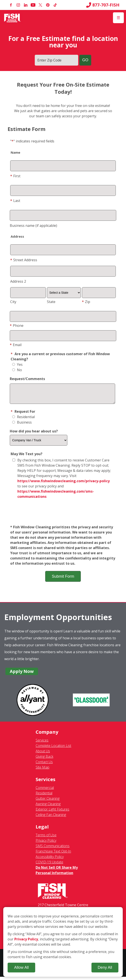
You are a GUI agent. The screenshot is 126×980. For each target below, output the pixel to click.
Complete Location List (53, 749)
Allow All (21, 967)
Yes (17, 364)
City (13, 302)
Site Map (42, 770)
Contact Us (44, 765)
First (15, 176)
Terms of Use (46, 838)
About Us (43, 754)
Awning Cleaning (48, 807)
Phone (17, 326)
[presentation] (63, 515)
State (51, 302)
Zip (86, 302)
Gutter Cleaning (48, 802)
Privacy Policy (46, 844)
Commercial (45, 791)
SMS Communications (53, 849)
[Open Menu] (118, 18)
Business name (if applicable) (33, 226)
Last (15, 201)
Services (42, 743)
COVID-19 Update (49, 865)
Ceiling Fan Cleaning (51, 818)
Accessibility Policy (50, 860)
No (17, 370)
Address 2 (18, 281)
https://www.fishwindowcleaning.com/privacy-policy (64, 484)
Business (22, 426)
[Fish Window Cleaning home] (12, 18)
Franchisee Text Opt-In (53, 854)
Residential (23, 420)
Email (16, 345)
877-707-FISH (103, 5)
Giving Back (44, 760)
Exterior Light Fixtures (52, 812)
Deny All (105, 967)
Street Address (24, 260)
